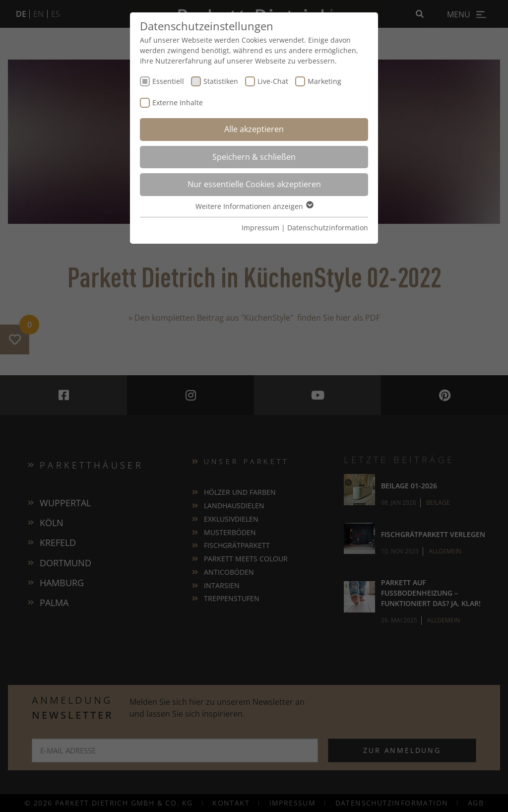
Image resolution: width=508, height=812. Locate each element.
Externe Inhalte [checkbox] (178, 102)
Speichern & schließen (254, 157)
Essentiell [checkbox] (168, 81)
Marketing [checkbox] (324, 81)
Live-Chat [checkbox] (273, 81)
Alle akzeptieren (254, 129)
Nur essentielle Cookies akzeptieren (254, 184)
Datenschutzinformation (328, 228)
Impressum (260, 228)
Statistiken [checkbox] (221, 81)
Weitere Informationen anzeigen (254, 206)
